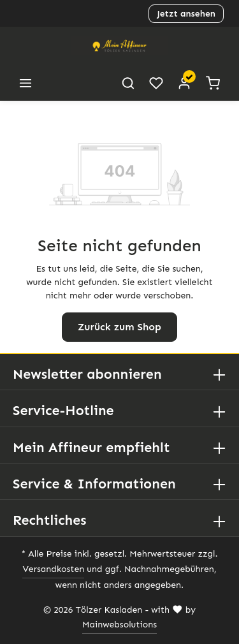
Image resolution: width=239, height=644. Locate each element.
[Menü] (25, 83)
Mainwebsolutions (119, 625)
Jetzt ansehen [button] (186, 13)
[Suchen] (128, 83)
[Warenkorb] (213, 83)
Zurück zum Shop (119, 327)
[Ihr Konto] (184, 83)
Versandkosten (45, 569)
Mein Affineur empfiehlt (89, 448)
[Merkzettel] (156, 83)
